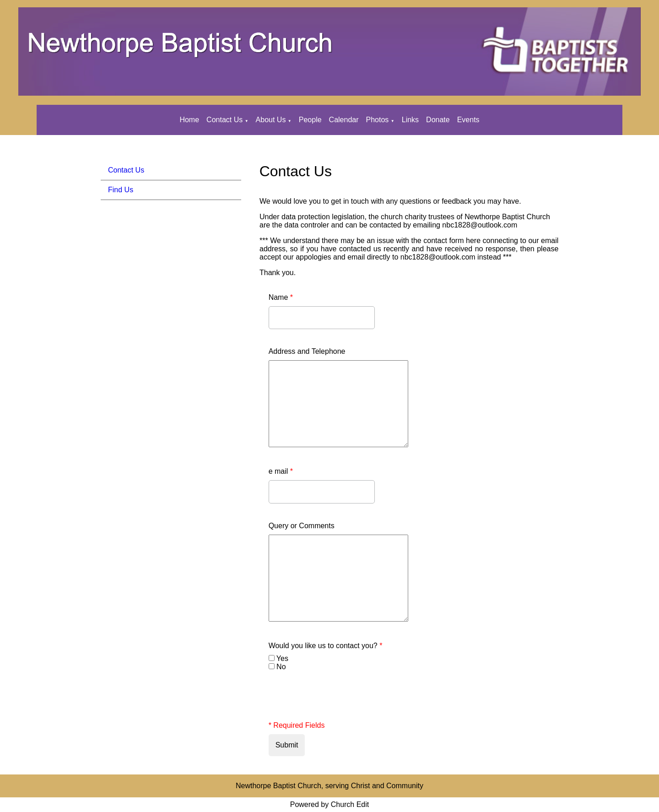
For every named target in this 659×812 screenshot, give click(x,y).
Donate (438, 120)
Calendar (344, 120)
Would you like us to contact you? (326, 646)
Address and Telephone (307, 351)
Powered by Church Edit (330, 804)
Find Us (121, 190)
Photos (378, 120)
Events (468, 120)
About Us (271, 120)
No (281, 667)
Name (281, 297)
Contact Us (224, 120)
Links (410, 120)
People (310, 120)
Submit (287, 745)
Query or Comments (302, 526)
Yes (282, 658)
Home (189, 120)
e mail (281, 471)
